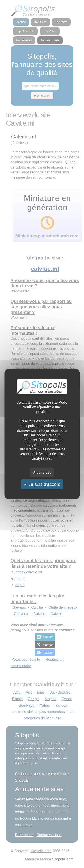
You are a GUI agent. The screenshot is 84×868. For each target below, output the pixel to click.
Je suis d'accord (42, 484)
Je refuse (42, 472)
